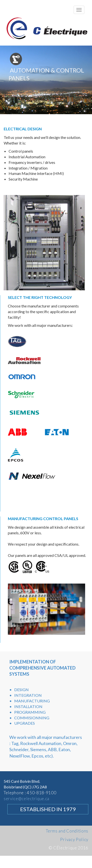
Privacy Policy (74, 839)
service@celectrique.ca (26, 799)
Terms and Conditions (67, 831)
